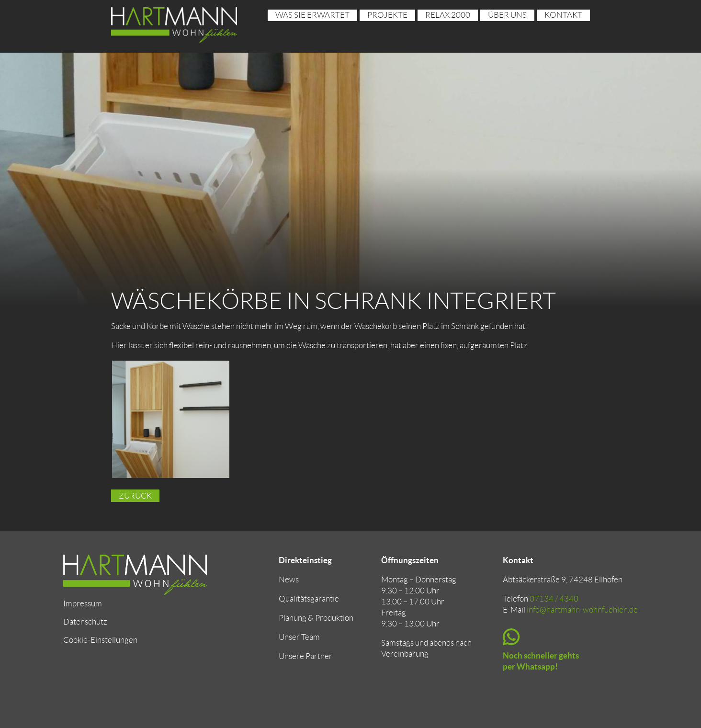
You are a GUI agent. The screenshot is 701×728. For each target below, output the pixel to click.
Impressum (83, 603)
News (289, 580)
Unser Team (299, 637)
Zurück (135, 496)
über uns (507, 15)
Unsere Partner (305, 656)
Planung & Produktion (316, 618)
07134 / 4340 (554, 599)
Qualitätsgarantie (309, 599)
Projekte (387, 15)
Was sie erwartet (312, 15)
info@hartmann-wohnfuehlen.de (582, 610)
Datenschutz (85, 622)
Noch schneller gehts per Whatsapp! (541, 661)
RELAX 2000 (448, 15)
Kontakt (563, 15)
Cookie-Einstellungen (100, 640)
